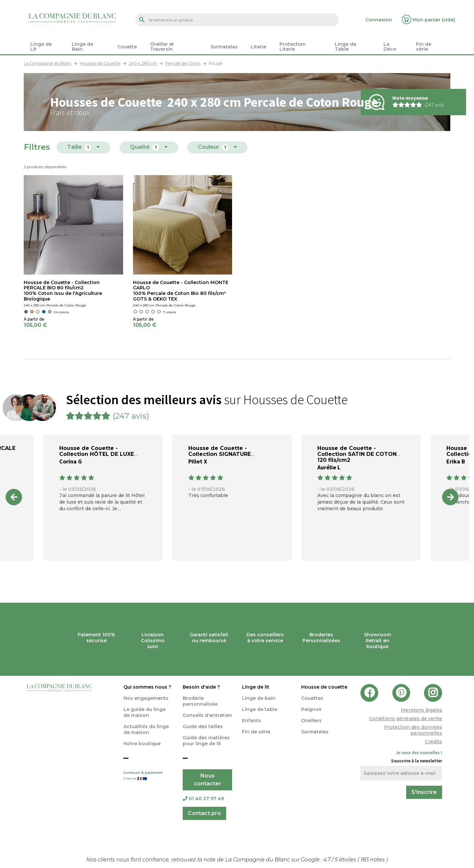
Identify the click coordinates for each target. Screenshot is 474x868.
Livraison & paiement (148, 776)
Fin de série (256, 732)
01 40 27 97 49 (203, 799)
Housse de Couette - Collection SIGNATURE (220, 451)
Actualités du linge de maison (146, 729)
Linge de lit (256, 687)
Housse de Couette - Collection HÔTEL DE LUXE (97, 451)
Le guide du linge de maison (145, 712)
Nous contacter (208, 780)
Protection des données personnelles (413, 730)
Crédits (434, 742)
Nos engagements (146, 698)
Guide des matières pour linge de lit (206, 741)
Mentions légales (421, 710)
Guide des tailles (203, 726)
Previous (14, 497)
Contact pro (204, 813)
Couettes (312, 698)
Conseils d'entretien (207, 715)
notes (373, 860)
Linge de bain (259, 698)
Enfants (251, 721)
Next (450, 497)
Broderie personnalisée (200, 701)
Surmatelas (315, 732)
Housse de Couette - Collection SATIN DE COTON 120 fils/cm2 (357, 454)
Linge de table (260, 709)
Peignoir (312, 709)
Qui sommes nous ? (147, 687)
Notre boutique (142, 744)
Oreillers (311, 721)
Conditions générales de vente (406, 719)
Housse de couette (324, 687)
